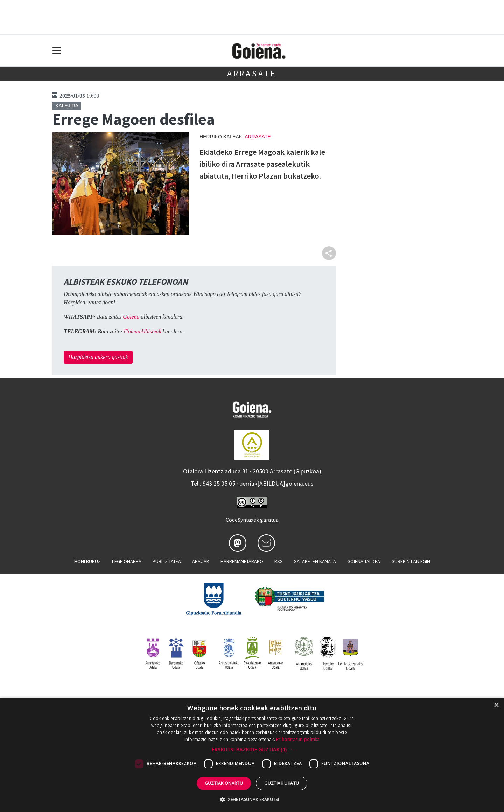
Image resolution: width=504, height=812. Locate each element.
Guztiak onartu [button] (224, 783)
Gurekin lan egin (411, 561)
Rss (279, 561)
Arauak (201, 561)
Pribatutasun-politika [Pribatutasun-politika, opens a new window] (298, 739)
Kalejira (67, 106)
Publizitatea (167, 561)
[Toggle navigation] (57, 51)
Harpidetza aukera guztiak (98, 357)
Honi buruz (87, 561)
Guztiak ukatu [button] (282, 783)
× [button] (496, 705)
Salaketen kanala (315, 561)
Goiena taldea (364, 561)
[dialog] (252, 755)
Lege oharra (127, 561)
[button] (252, 749)
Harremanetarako (242, 561)
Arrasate (252, 73)
